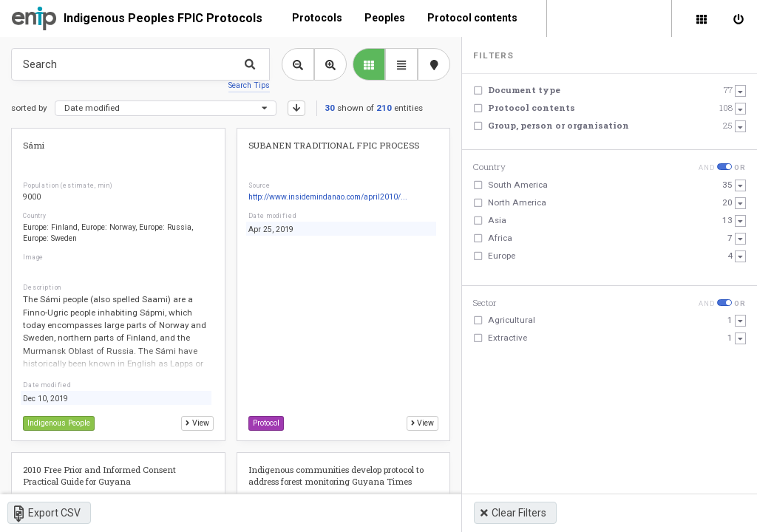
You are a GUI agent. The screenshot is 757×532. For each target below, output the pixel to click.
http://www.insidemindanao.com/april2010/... (328, 197)
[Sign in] (739, 18)
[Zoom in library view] (330, 64)
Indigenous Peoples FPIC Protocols (163, 18)
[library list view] (369, 64)
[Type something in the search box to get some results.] (140, 64)
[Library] (702, 18)
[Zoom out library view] (298, 64)
